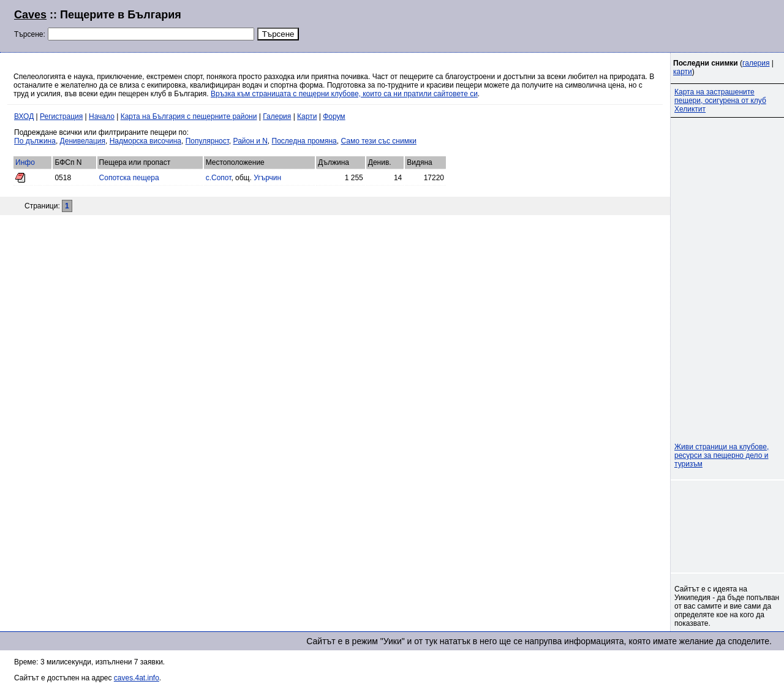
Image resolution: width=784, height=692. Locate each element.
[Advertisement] (621, 25)
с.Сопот (219, 178)
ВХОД (24, 116)
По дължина (35, 141)
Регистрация (61, 116)
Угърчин (267, 178)
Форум (334, 116)
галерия (756, 63)
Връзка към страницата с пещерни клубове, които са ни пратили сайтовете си (344, 94)
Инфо (25, 162)
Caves (30, 15)
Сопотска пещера (129, 178)
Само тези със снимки (378, 141)
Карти (307, 116)
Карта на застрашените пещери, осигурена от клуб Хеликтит (720, 101)
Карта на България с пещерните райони (189, 116)
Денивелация (83, 141)
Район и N (251, 141)
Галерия (277, 116)
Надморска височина (145, 141)
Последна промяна (304, 141)
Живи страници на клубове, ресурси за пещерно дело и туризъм (722, 455)
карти (683, 72)
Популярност (207, 141)
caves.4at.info (137, 678)
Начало (102, 116)
